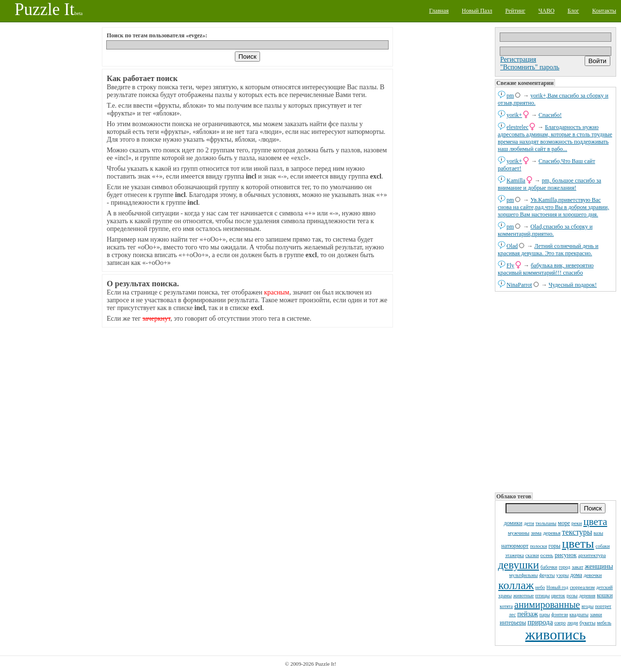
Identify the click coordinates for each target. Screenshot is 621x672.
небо (540, 587)
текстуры (577, 532)
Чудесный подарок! (573, 285)
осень (547, 555)
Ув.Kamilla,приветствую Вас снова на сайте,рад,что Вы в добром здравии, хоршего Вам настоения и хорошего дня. (553, 207)
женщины (599, 566)
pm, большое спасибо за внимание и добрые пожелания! (549, 184)
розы (572, 595)
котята (506, 606)
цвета (595, 522)
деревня (587, 596)
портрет (603, 606)
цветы (578, 544)
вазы (598, 533)
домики (513, 523)
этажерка (515, 555)
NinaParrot (519, 285)
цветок (558, 596)
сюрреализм (582, 587)
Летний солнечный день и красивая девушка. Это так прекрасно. (548, 250)
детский (605, 587)
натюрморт (515, 546)
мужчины (519, 533)
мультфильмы (524, 575)
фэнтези (559, 615)
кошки (605, 595)
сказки (532, 555)
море (564, 523)
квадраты (579, 615)
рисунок (565, 555)
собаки (603, 546)
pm (510, 96)
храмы (505, 596)
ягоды (587, 606)
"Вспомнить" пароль (530, 67)
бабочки (549, 567)
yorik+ (514, 115)
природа (540, 622)
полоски (538, 546)
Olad (512, 246)
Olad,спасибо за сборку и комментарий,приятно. (545, 230)
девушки (518, 565)
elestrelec (517, 127)
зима (536, 533)
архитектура (592, 555)
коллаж (516, 585)
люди (572, 623)
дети (529, 523)
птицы (542, 595)
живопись (556, 634)
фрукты (547, 575)
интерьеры (513, 623)
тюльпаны (546, 523)
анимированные (547, 605)
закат (577, 567)
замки (596, 615)
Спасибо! (550, 115)
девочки (593, 575)
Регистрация (518, 59)
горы (554, 546)
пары (545, 615)
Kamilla (516, 180)
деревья (552, 533)
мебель (604, 623)
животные (524, 596)
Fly (510, 265)
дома (576, 575)
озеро (560, 623)
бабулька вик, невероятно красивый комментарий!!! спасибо (546, 269)
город (565, 567)
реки (577, 523)
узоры (563, 575)
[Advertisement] (556, 391)
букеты (587, 623)
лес (512, 615)
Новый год (557, 587)
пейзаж (528, 614)
